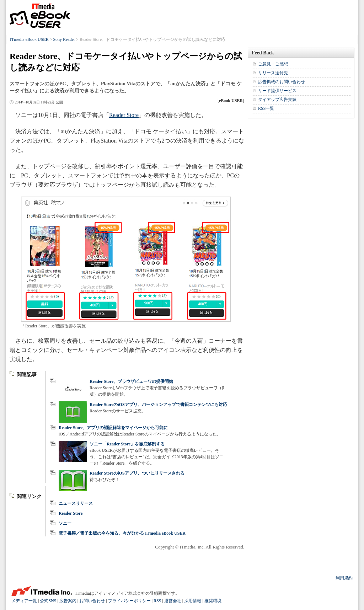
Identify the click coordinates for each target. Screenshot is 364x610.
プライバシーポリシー (129, 601)
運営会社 (173, 601)
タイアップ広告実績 (277, 100)
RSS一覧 (266, 108)
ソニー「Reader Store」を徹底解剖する (127, 444)
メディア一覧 (24, 601)
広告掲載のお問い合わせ (282, 82)
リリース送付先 (273, 73)
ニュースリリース (76, 503)
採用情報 (193, 601)
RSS (157, 601)
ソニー (65, 523)
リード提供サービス (277, 91)
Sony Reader (64, 39)
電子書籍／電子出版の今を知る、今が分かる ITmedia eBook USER (122, 533)
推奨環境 (213, 601)
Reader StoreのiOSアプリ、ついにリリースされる (137, 473)
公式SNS (48, 601)
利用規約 (344, 578)
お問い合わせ (92, 601)
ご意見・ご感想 (273, 64)
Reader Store (124, 115)
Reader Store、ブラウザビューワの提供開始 (131, 381)
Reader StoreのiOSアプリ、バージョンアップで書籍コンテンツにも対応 (158, 405)
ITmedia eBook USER (40, 16)
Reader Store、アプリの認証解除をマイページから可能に (113, 428)
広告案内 (68, 601)
